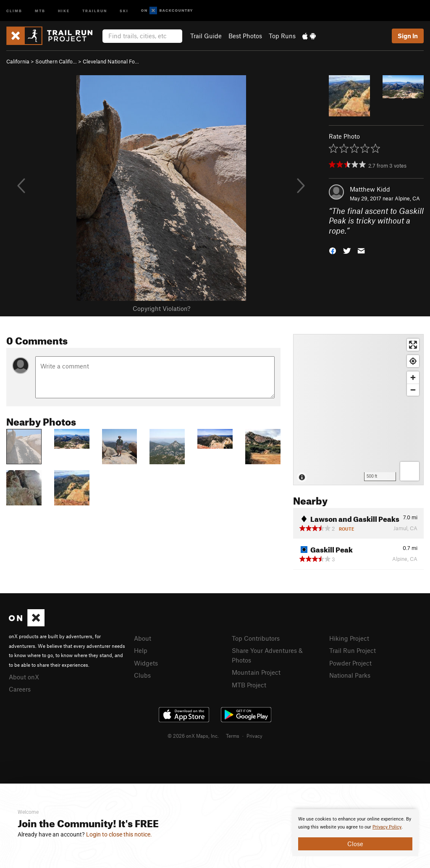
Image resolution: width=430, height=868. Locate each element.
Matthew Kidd (370, 189)
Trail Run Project (353, 650)
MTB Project (249, 685)
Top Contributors (256, 638)
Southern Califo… (56, 61)
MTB (40, 10)
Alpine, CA (407, 198)
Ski (124, 10)
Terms (233, 736)
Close (355, 844)
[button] (333, 250)
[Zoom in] (413, 377)
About (143, 638)
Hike (64, 10)
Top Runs (282, 36)
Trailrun (95, 10)
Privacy (254, 736)
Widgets (146, 663)
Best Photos (245, 36)
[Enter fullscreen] (413, 345)
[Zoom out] (413, 390)
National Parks (350, 675)
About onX (24, 677)
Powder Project (350, 663)
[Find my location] (413, 361)
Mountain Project (256, 672)
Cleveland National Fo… (111, 61)
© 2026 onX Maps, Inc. (193, 736)
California (18, 61)
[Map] (358, 410)
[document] (355, 833)
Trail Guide (206, 36)
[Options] (410, 471)
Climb (14, 10)
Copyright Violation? (161, 308)
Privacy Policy (387, 827)
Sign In (408, 36)
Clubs (142, 675)
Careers (20, 689)
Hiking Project (349, 638)
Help (141, 650)
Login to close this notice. (119, 834)
